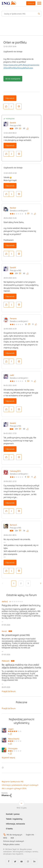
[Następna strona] (40, 583)
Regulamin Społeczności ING (13, 782)
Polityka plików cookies (11, 844)
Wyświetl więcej (8, 758)
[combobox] (21, 14)
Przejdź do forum (9, 691)
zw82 (12, 375)
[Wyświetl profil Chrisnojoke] (15, 749)
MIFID (5, 838)
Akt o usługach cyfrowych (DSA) (14, 788)
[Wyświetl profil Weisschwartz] (15, 739)
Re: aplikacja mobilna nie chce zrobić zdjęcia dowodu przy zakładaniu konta (21, 666)
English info (30, 835)
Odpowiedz (10, 98)
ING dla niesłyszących (14, 835)
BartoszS (13, 525)
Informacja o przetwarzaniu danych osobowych (20, 785)
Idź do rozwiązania (13, 79)
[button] (6, 106)
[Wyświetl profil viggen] (15, 729)
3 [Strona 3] (28, 583)
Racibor (13, 208)
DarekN (13, 123)
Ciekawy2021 (15, 471)
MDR (12, 838)
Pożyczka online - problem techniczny (21, 605)
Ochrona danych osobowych (14, 841)
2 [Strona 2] (21, 583)
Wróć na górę (22, 808)
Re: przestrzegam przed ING (16, 635)
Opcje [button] (19, 106)
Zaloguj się (31, 3)
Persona (13, 318)
